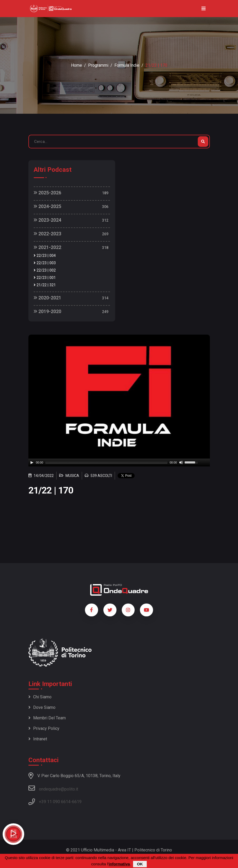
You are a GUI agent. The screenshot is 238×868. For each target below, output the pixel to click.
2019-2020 (47, 311)
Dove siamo (42, 707)
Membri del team (47, 718)
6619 (77, 802)
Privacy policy (44, 728)
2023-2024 (47, 220)
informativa (119, 864)
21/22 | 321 (45, 285)
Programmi (98, 65)
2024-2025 (47, 206)
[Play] (32, 462)
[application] (119, 462)
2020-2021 (47, 298)
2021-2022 (47, 247)
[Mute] (181, 462)
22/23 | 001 (45, 278)
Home (77, 65)
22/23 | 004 (45, 256)
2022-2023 (47, 234)
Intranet (38, 739)
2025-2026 (47, 193)
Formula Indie (127, 65)
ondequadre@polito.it (53, 788)
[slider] (106, 462)
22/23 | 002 (45, 270)
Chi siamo (40, 697)
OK (140, 864)
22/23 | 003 (45, 263)
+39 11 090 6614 (55, 802)
